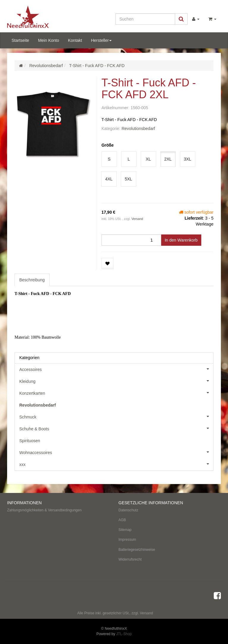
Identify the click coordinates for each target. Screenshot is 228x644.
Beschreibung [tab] (32, 280)
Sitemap (125, 530)
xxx (116, 464)
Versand (137, 219)
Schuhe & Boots (116, 428)
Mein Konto (49, 40)
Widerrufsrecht (130, 559)
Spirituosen (30, 441)
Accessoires (116, 369)
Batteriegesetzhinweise (137, 550)
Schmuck (116, 416)
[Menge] (131, 240)
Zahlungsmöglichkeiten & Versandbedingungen (44, 510)
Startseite (20, 40)
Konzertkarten (116, 393)
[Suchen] (145, 19)
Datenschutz (128, 510)
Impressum (127, 540)
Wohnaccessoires (116, 452)
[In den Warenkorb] (181, 240)
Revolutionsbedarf (138, 129)
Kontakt (75, 40)
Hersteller (101, 40)
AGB (122, 520)
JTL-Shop (124, 634)
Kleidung (116, 381)
